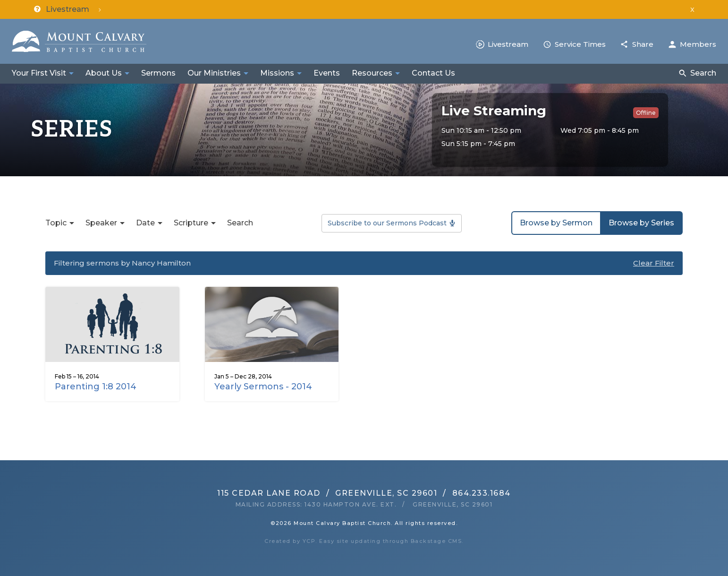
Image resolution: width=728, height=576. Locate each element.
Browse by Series (641, 223)
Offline (646, 113)
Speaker (101, 223)
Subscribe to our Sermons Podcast (387, 223)
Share (643, 44)
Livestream (508, 44)
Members (698, 44)
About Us (104, 73)
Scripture (191, 223)
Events (327, 73)
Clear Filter (654, 263)
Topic (56, 223)
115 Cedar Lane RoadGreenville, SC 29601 (327, 493)
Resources (372, 73)
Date (145, 223)
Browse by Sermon (556, 223)
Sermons (158, 73)
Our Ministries (214, 73)
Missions (277, 73)
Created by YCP (290, 541)
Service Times (580, 44)
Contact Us (433, 73)
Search (703, 73)
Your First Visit (39, 73)
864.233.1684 (482, 493)
